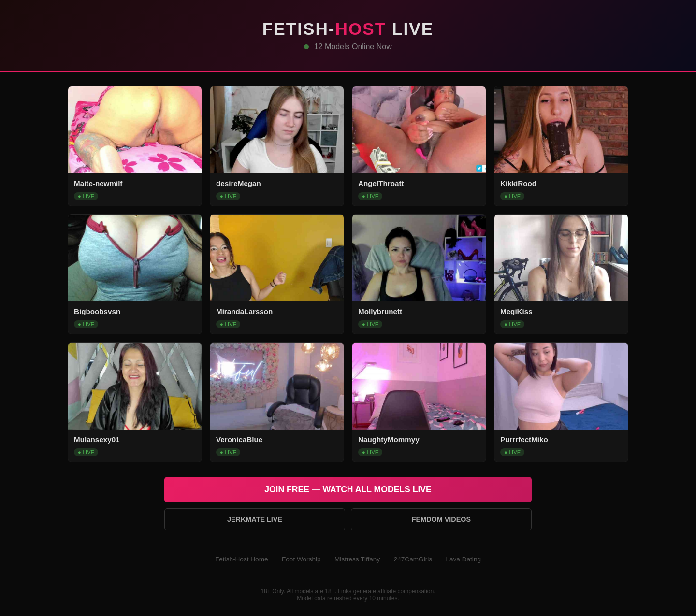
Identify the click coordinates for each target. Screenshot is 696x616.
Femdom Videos (441, 519)
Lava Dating (463, 559)
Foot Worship (301, 559)
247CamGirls (413, 559)
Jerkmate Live (255, 519)
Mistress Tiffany (357, 559)
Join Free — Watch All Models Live (348, 489)
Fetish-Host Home (242, 559)
